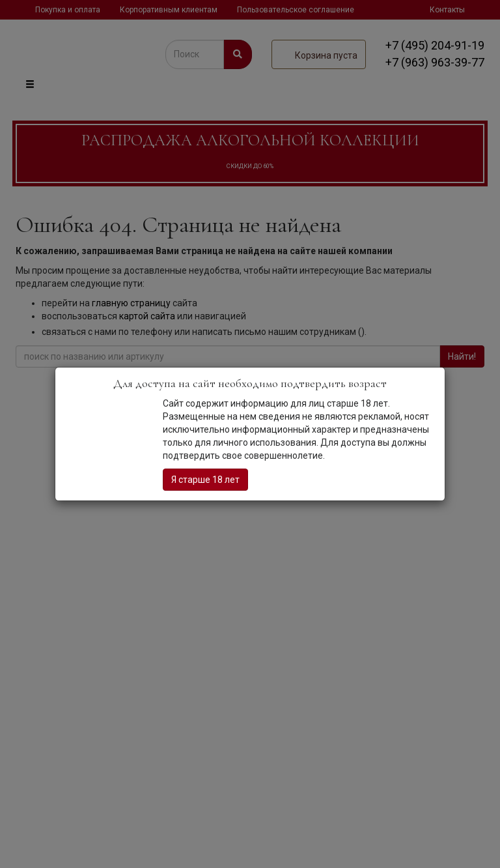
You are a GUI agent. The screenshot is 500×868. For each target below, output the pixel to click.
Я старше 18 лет (205, 480)
